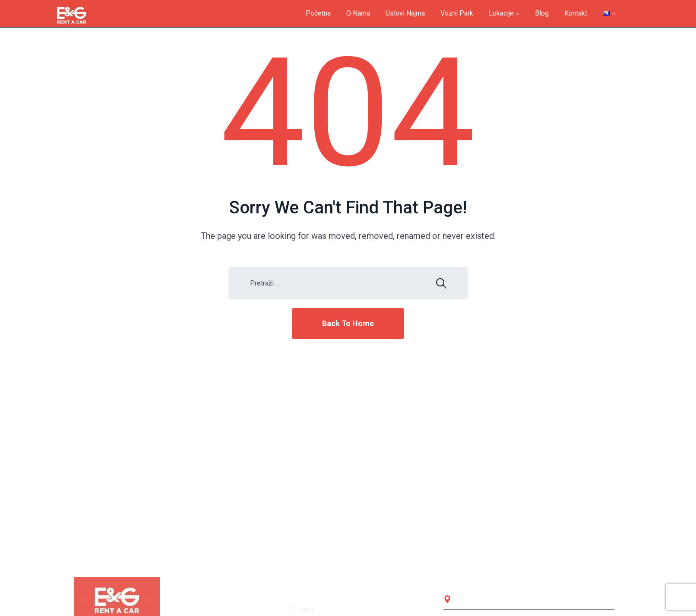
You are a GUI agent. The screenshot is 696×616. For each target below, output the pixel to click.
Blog (542, 13)
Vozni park (457, 13)
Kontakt (576, 13)
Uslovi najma (405, 13)
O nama (358, 13)
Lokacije (501, 13)
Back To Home (348, 323)
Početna (318, 13)
